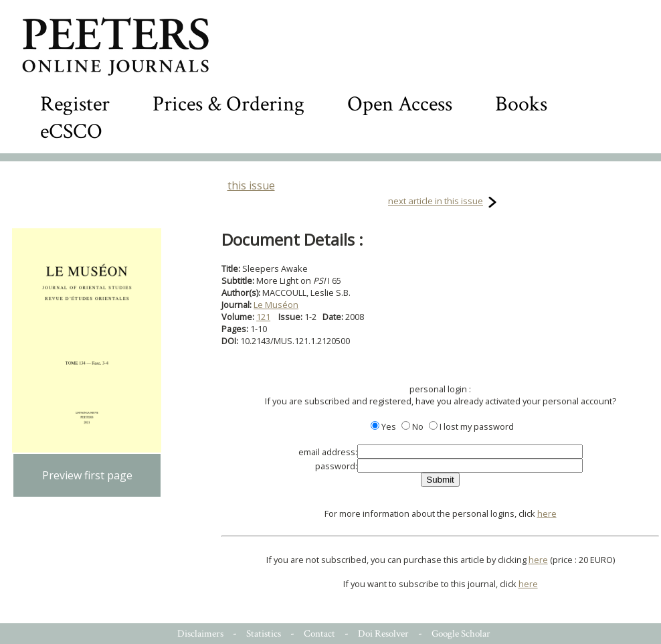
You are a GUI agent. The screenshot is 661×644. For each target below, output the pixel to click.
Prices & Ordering (228, 104)
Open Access (400, 104)
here (547, 513)
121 (263, 317)
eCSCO (71, 132)
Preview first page (87, 475)
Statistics (264, 634)
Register (75, 104)
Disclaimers (200, 634)
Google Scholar (461, 634)
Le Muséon (276, 305)
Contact (319, 634)
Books (521, 104)
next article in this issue (436, 201)
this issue (251, 185)
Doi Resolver (383, 634)
